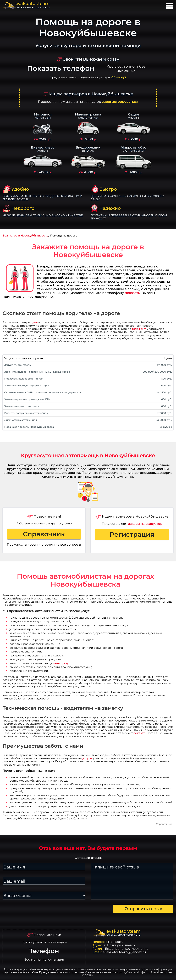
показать (132, 293)
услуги (87, 758)
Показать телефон (61, 68)
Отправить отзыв (143, 909)
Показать (116, 942)
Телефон (44, 951)
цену (34, 322)
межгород (60, 663)
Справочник (44, 534)
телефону (139, 329)
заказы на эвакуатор (145, 524)
